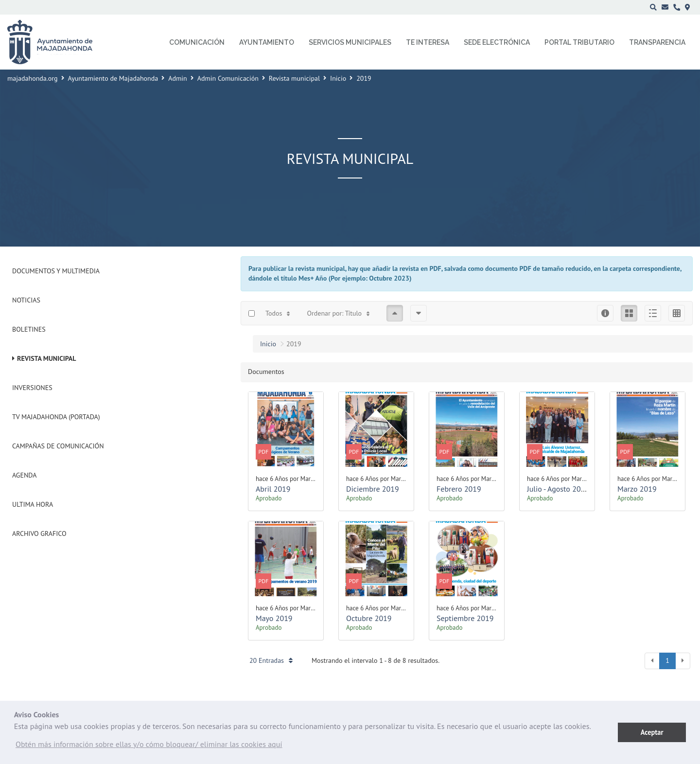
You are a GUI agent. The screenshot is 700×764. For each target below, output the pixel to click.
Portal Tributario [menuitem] (579, 42)
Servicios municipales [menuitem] (350, 42)
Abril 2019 (273, 489)
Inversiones (32, 388)
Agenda (24, 475)
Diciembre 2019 (373, 489)
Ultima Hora (33, 504)
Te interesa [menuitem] (428, 42)
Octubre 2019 (369, 618)
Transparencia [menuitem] (657, 42)
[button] (149, 746)
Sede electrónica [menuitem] (497, 42)
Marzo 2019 (637, 489)
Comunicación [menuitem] (197, 42)
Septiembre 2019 (465, 618)
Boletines (29, 329)
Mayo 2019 (274, 618)
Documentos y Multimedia (56, 271)
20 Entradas (271, 660)
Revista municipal (294, 78)
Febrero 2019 (459, 489)
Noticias (26, 300)
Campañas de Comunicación (58, 446)
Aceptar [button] (652, 732)
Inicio (338, 78)
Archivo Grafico (39, 533)
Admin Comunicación (228, 78)
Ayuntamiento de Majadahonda (113, 78)
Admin (178, 78)
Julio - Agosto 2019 (558, 489)
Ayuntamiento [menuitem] (267, 42)
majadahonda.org (33, 78)
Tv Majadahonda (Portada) (56, 417)
